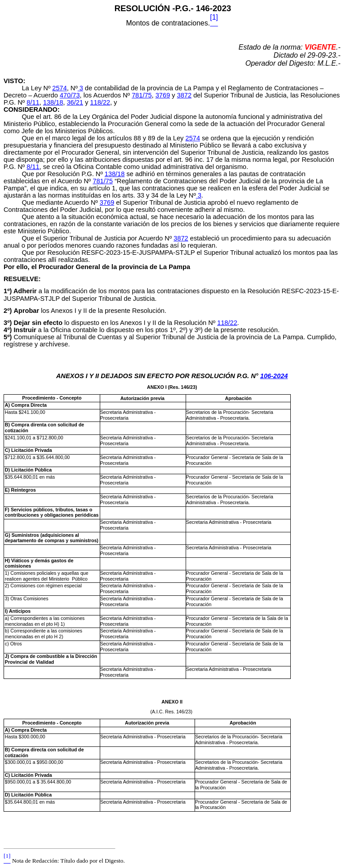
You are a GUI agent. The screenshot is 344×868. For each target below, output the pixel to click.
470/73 (70, 95)
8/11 (33, 102)
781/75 (142, 95)
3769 (163, 95)
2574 (60, 88)
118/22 (100, 102)
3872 (185, 95)
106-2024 (274, 376)
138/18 (53, 102)
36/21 (75, 102)
